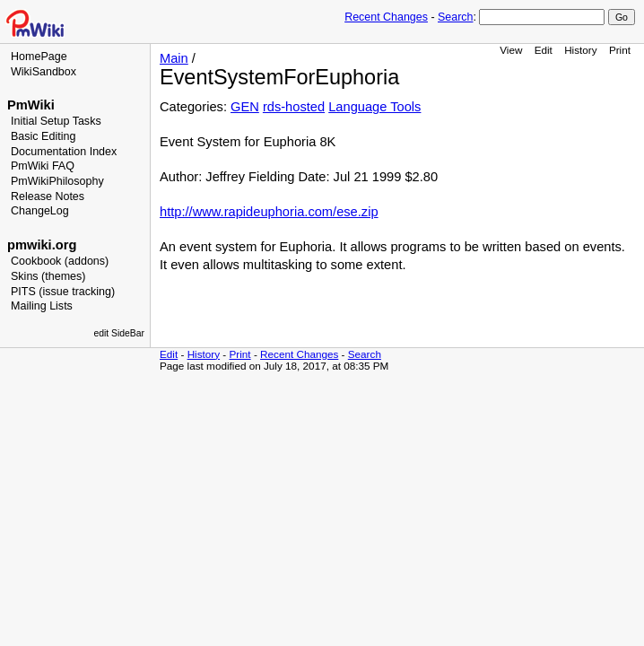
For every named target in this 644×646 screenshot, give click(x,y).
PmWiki (31, 105)
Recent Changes (386, 17)
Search (455, 17)
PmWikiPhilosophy (57, 181)
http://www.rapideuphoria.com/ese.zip (269, 212)
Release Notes (48, 196)
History (580, 50)
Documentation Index (64, 152)
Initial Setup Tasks (56, 121)
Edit (544, 50)
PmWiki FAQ (43, 166)
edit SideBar (119, 333)
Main (174, 58)
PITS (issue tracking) (63, 292)
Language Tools (374, 107)
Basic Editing (43, 136)
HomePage (39, 57)
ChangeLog (40, 211)
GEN (245, 107)
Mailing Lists (42, 306)
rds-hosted (294, 107)
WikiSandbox (44, 72)
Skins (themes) (48, 276)
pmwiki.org (42, 245)
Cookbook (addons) (60, 261)
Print (620, 50)
